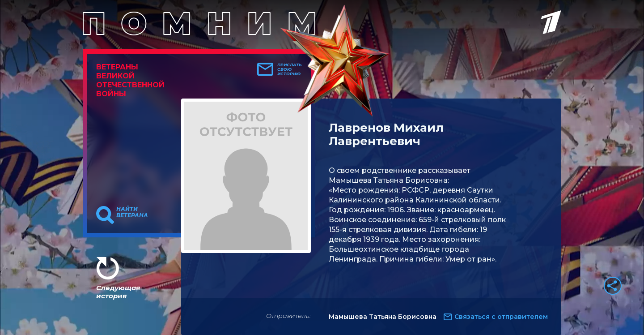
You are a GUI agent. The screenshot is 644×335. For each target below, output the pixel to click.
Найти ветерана (132, 212)
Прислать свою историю (290, 69)
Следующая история (118, 292)
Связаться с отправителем (501, 317)
